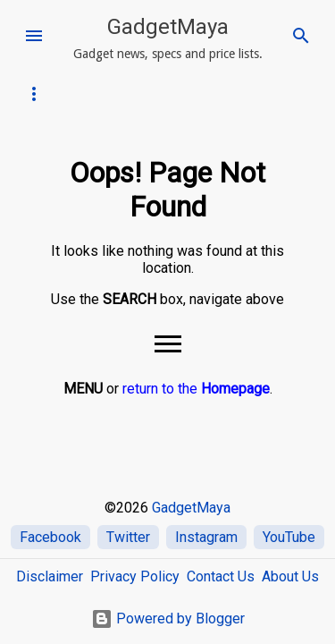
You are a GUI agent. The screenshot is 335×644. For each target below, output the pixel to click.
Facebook (50, 537)
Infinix (41, 94)
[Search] (301, 36)
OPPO (146, 94)
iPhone (95, 94)
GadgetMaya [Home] (191, 508)
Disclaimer (50, 576)
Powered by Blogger (168, 619)
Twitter (128, 537)
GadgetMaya (168, 27)
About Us (290, 576)
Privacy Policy (135, 576)
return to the (196, 389)
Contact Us (221, 576)
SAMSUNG (203, 94)
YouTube (289, 537)
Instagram (206, 537)
